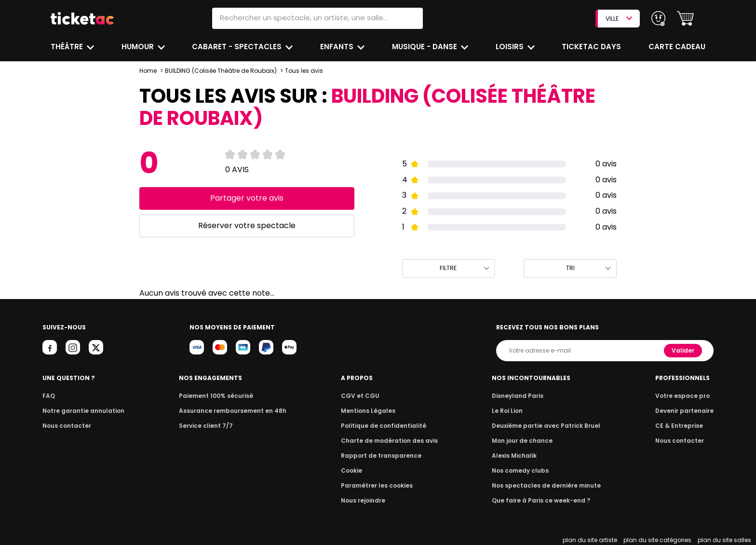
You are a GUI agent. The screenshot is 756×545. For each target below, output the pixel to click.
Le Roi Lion (510, 411)
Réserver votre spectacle (247, 225)
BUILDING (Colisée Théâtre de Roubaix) (220, 71)
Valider (684, 350)
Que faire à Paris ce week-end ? (541, 500)
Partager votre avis (247, 198)
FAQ (48, 396)
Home (148, 71)
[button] (685, 19)
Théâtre (67, 47)
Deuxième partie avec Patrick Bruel (546, 426)
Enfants (337, 47)
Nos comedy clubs (522, 470)
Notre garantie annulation (81, 411)
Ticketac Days (593, 47)
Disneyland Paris (519, 396)
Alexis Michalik (516, 456)
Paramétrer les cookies (377, 485)
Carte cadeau (678, 47)
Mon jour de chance (524, 441)
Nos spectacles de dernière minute (546, 485)
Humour (139, 47)
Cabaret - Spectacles (238, 47)
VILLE (619, 19)
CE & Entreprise (680, 426)
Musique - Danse (426, 47)
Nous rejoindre (365, 500)
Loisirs (512, 47)
